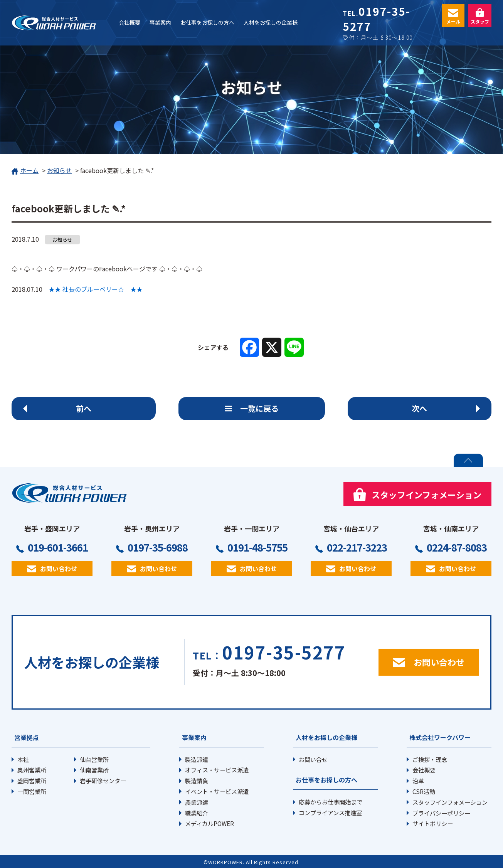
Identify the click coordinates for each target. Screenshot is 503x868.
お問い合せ (313, 759)
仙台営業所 (94, 759)
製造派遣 (197, 759)
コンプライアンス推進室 (330, 812)
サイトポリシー (433, 823)
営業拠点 (27, 737)
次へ (419, 408)
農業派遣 (197, 802)
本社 (23, 759)
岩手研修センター (103, 781)
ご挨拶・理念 (430, 759)
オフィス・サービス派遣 (217, 770)
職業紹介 (197, 813)
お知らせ (59, 170)
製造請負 (197, 781)
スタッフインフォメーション (450, 802)
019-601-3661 (58, 547)
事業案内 (194, 737)
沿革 (418, 781)
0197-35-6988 (158, 547)
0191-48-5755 (257, 547)
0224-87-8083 (457, 547)
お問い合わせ (59, 569)
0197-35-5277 (376, 19)
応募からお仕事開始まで (331, 802)
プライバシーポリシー (441, 813)
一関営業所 (32, 791)
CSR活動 (424, 791)
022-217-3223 (357, 547)
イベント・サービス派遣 (217, 791)
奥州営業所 (32, 770)
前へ (84, 408)
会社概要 (424, 770)
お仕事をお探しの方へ (326, 780)
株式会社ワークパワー (440, 737)
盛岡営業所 (32, 781)
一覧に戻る (259, 408)
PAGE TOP (468, 460)
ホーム (25, 171)
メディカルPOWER (209, 823)
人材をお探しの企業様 (326, 737)
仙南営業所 (94, 770)
